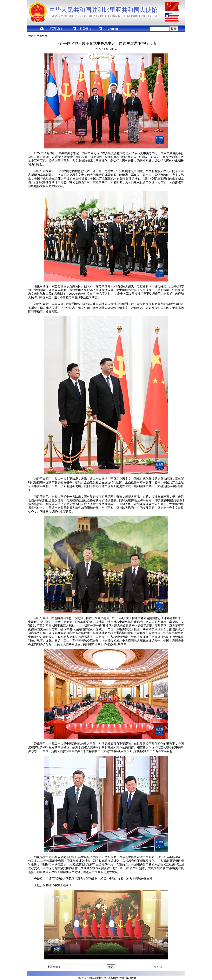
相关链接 (85, 29)
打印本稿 (157, 967)
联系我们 (56, 29)
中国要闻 (42, 36)
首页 (31, 36)
